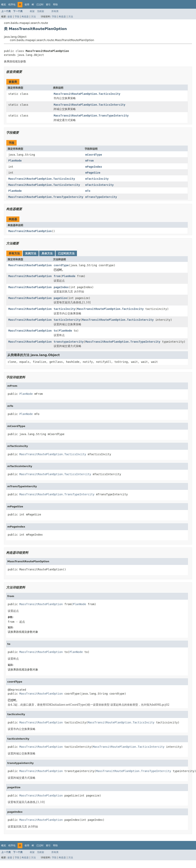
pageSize (60, 298)
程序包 (12, 5)
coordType (61, 265)
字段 (17, 17)
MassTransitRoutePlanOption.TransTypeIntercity (91, 116)
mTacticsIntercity (99, 185)
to (55, 331)
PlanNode (15, 161)
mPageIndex (94, 167)
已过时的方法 (66, 253)
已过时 (40, 5)
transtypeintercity (69, 342)
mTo (88, 191)
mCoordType (94, 155)
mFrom (89, 161)
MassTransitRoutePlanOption (30, 231)
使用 (27, 5)
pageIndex (61, 287)
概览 (4, 5)
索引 (48, 5)
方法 (33, 17)
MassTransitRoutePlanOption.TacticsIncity (87, 94)
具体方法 (47, 253)
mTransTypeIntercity (101, 197)
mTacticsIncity (97, 179)
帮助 (55, 5)
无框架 (41, 11)
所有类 (55, 11)
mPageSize (93, 173)
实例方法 (31, 253)
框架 (32, 11)
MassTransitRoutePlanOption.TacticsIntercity (89, 105)
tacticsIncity (64, 309)
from (57, 276)
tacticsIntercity (67, 320)
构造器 (25, 17)
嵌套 (10, 17)
